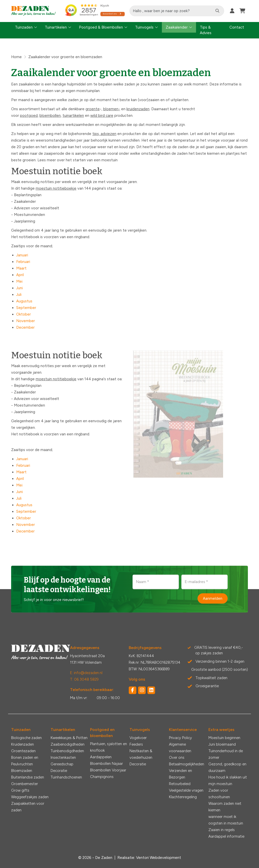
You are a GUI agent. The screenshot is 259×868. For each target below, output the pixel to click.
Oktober (24, 314)
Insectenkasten (63, 758)
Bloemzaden (22, 771)
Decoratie (59, 771)
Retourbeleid (180, 784)
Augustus (24, 301)
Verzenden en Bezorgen (180, 774)
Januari (22, 255)
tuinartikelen (73, 116)
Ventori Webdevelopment (159, 858)
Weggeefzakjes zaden (30, 797)
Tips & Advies (206, 30)
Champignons (102, 777)
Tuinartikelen (56, 27)
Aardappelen (101, 757)
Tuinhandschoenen (66, 777)
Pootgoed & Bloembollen (101, 27)
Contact (237, 27)
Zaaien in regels (222, 830)
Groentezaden (23, 751)
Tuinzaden (24, 27)
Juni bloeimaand (222, 744)
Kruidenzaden (23, 744)
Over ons (177, 758)
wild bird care (102, 116)
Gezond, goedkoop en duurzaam (227, 767)
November (26, 321)
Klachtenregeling (183, 797)
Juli (19, 295)
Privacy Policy (180, 738)
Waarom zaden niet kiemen (225, 807)
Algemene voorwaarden (180, 748)
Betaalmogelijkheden (187, 764)
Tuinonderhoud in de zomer (226, 754)
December (25, 327)
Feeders (136, 744)
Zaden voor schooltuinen (219, 794)
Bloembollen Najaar (106, 764)
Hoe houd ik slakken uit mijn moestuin (228, 781)
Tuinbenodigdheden (67, 751)
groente (93, 109)
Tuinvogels (144, 27)
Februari (23, 262)
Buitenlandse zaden (28, 777)
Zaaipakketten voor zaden (28, 807)
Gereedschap (62, 764)
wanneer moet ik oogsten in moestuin (226, 820)
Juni (19, 288)
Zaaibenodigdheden (68, 744)
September (26, 308)
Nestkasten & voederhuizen (141, 754)
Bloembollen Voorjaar (108, 770)
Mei (19, 281)
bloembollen (50, 116)
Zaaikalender (177, 27)
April (20, 275)
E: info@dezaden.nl (86, 673)
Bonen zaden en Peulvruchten (25, 761)
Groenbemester (25, 784)
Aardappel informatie (226, 836)
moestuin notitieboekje (56, 188)
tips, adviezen (104, 134)
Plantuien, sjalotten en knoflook (109, 747)
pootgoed (29, 116)
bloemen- (112, 109)
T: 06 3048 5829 (84, 679)
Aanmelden (213, 598)
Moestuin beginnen (224, 738)
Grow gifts (20, 790)
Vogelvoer (138, 738)
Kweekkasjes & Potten (69, 738)
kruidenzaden (138, 109)
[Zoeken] (217, 11)
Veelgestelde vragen (186, 790)
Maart (21, 268)
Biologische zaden (26, 738)
